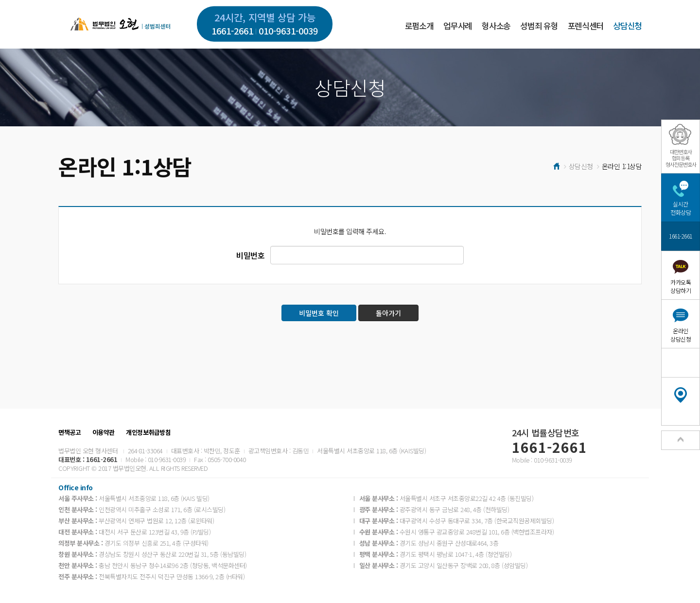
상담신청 (627, 26)
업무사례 (458, 26)
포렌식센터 (586, 26)
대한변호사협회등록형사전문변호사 (681, 158)
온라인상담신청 (681, 335)
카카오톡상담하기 (681, 286)
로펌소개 (419, 26)
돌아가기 (388, 313)
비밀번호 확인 (319, 313)
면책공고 (70, 432)
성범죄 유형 (539, 26)
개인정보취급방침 (148, 432)
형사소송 (496, 26)
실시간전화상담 (681, 208)
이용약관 (104, 432)
